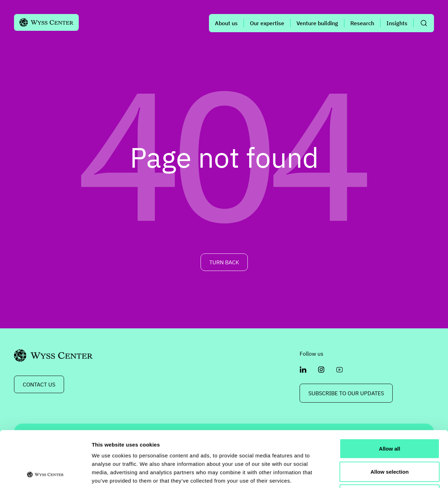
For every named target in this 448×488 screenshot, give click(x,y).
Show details (367, 474)
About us (226, 23)
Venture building (317, 23)
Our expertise (267, 23)
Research (362, 23)
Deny (390, 442)
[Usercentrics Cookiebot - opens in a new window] (45, 474)
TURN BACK (224, 262)
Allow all (390, 396)
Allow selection (389, 419)
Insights (397, 23)
